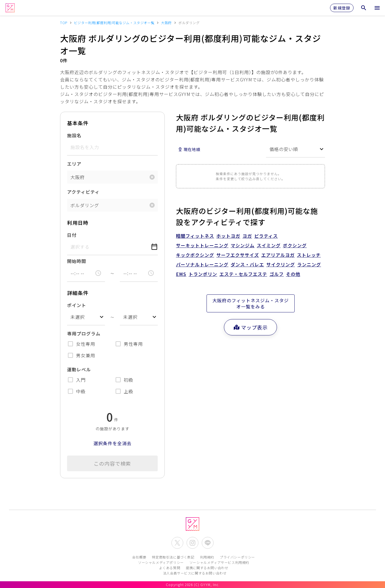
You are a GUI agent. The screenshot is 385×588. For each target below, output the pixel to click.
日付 (72, 235)
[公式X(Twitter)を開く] (177, 543)
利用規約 (207, 557)
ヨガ (247, 236)
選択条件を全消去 (113, 443)
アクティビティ (83, 192)
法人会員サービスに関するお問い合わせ (195, 573)
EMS (181, 274)
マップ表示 (250, 327)
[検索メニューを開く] (364, 8)
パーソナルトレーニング (202, 264)
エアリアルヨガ (278, 255)
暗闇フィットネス (195, 236)
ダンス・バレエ (247, 264)
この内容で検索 (112, 463)
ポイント (77, 305)
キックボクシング (195, 255)
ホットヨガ (228, 236)
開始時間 (77, 261)
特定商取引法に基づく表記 (173, 557)
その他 (293, 274)
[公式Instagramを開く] (192, 543)
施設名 (74, 135)
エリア (74, 164)
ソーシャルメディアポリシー (161, 562)
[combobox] (86, 317)
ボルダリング (85, 205)
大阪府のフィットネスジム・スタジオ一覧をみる (251, 303)
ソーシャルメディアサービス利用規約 (219, 562)
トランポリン (203, 274)
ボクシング (295, 245)
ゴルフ (277, 274)
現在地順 (189, 149)
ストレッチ (309, 255)
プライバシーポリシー (237, 557)
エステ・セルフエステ (243, 274)
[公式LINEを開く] (208, 543)
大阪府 (78, 177)
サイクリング (281, 264)
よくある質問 (170, 568)
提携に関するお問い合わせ (207, 568)
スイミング (269, 245)
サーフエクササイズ (238, 255)
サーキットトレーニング (202, 245)
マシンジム (243, 245)
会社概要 (139, 557)
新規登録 (342, 8)
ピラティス (266, 236)
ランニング (309, 264)
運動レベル (79, 369)
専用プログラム (84, 333)
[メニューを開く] (377, 8)
